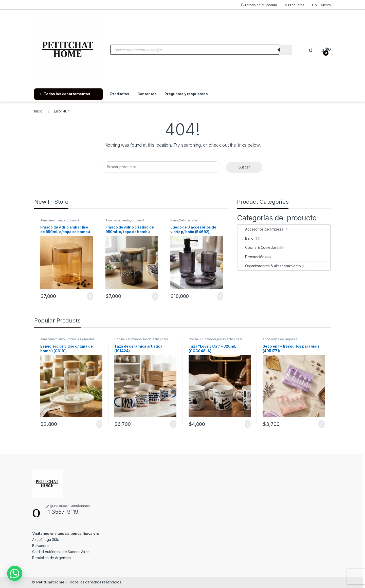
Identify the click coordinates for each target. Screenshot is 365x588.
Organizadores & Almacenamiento (269, 266)
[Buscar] (285, 50)
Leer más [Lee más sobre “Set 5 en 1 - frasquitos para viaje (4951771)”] (322, 424)
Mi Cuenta (321, 5)
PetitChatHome (50, 582)
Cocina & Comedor (257, 247)
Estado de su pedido (259, 5)
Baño (174, 220)
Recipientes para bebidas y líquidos (141, 341)
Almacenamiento (53, 220)
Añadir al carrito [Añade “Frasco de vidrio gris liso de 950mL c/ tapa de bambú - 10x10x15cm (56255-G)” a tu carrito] (155, 296)
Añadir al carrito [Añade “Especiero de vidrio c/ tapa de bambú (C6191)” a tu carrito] (99, 424)
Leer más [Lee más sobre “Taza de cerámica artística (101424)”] (173, 424)
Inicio (38, 111)
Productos (295, 5)
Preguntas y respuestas (186, 94)
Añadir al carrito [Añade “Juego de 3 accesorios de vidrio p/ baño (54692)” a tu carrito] (220, 296)
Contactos (147, 94)
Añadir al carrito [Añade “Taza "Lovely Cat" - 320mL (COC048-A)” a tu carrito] (248, 424)
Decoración (251, 257)
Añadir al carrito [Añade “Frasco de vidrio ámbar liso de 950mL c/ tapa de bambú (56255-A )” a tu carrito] (90, 296)
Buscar (244, 167)
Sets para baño (190, 220)
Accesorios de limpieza (260, 229)
